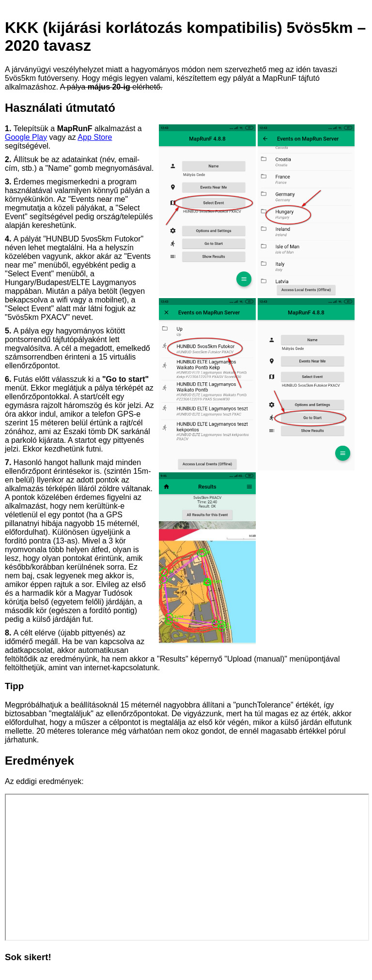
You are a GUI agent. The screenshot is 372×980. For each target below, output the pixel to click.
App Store (95, 137)
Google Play (26, 137)
